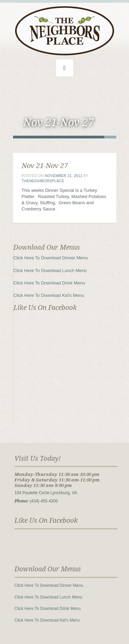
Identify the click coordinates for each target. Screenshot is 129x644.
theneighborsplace (43, 181)
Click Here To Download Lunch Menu (50, 271)
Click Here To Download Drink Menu (49, 283)
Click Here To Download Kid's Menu (49, 295)
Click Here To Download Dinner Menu (51, 258)
